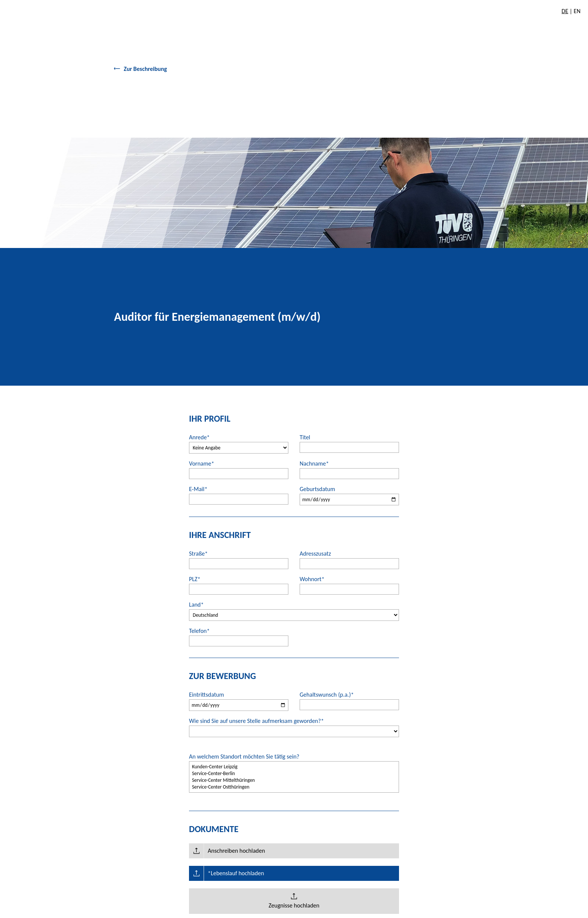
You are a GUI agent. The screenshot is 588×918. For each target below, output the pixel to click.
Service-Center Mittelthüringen (294, 780)
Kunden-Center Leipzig (294, 767)
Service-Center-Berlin (294, 774)
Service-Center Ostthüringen (294, 787)
